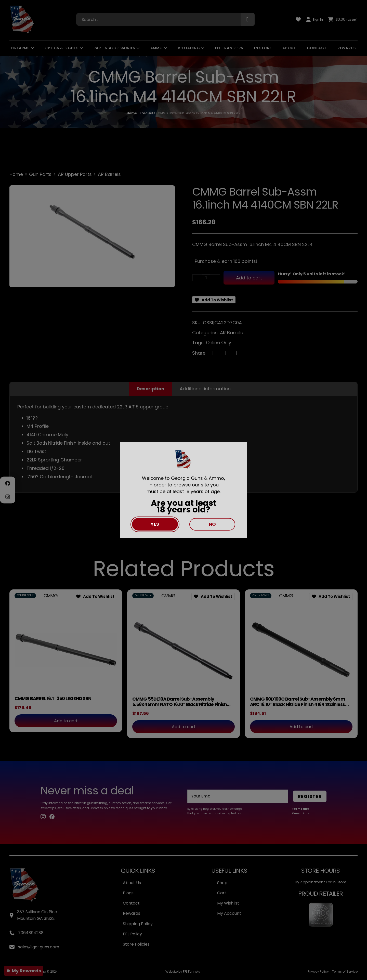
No (212, 524)
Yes (155, 524)
